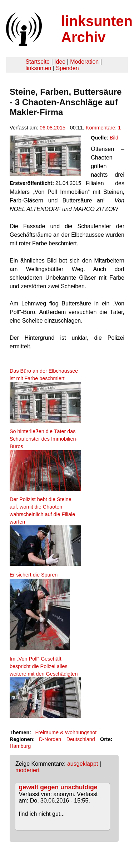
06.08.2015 (53, 128)
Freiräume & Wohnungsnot (66, 732)
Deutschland (81, 739)
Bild (114, 138)
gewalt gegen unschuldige (58, 787)
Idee (60, 62)
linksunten (38, 68)
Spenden (67, 68)
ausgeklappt (83, 764)
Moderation (84, 62)
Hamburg (20, 746)
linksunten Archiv (97, 29)
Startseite (38, 62)
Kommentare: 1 (103, 128)
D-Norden (50, 739)
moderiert (28, 770)
